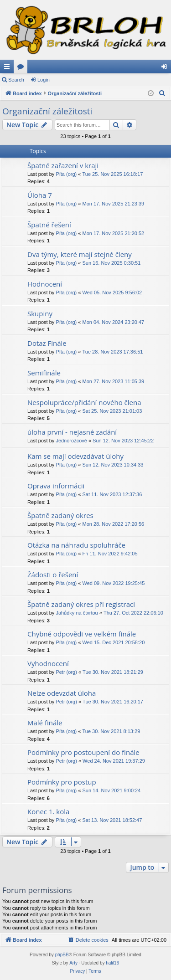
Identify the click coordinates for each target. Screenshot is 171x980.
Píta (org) (66, 174)
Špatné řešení (49, 225)
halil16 (112, 963)
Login (44, 80)
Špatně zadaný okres (60, 515)
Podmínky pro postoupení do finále (83, 752)
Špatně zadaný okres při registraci (81, 604)
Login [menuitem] (166, 68)
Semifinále (44, 373)
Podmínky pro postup (62, 782)
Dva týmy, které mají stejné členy (80, 254)
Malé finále (45, 723)
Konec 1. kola (48, 811)
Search (16, 80)
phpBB (62, 955)
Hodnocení (45, 284)
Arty (73, 963)
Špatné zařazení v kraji (63, 165)
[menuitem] (162, 93)
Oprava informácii (56, 486)
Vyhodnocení (48, 663)
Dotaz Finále (47, 343)
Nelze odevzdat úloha (62, 693)
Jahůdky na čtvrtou (77, 613)
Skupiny (40, 313)
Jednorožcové (71, 441)
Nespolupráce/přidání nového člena (84, 402)
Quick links (9, 68)
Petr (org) (66, 672)
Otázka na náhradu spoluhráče (76, 545)
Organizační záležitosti (47, 111)
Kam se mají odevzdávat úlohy (75, 456)
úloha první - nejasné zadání (72, 432)
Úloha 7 (40, 195)
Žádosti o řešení (53, 575)
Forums (22, 68)
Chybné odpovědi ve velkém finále (82, 634)
